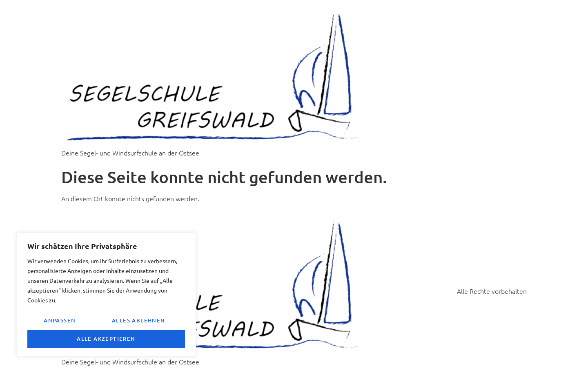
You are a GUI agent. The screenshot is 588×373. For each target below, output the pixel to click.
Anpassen (60, 320)
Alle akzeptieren (106, 339)
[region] (106, 295)
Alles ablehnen (139, 320)
